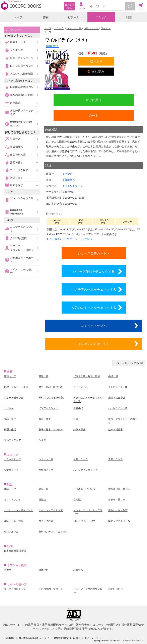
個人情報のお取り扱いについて (34, 638)
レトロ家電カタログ (22, 66)
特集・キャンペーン (22, 58)
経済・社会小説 (117, 398)
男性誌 (42, 500)
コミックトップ (12, 459)
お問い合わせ (116, 589)
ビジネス (73, 17)
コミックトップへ (94, 326)
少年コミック (81, 459)
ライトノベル (81, 387)
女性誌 (77, 500)
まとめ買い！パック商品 (22, 112)
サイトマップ (91, 638)
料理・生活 (10, 430)
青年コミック (116, 459)
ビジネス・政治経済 (84, 489)
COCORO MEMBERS (17, 212)
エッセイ (9, 408)
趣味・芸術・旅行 (14, 521)
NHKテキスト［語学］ (86, 521)
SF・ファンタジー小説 (51, 398)
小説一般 (113, 376)
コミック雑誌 (46, 521)
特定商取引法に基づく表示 (67, 638)
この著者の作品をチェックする (94, 289)
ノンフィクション (48, 408)
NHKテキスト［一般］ (120, 521)
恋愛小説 (78, 408)
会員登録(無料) (19, 238)
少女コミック (11, 470)
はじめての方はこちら (94, 344)
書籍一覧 (44, 376)
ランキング (17, 50)
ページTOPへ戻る (128, 363)
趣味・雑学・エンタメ (51, 430)
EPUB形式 (53, 239)
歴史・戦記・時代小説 (51, 387)
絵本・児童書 (116, 430)
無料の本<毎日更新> (22, 95)
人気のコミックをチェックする (94, 308)
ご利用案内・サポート (22, 260)
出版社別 (44, 570)
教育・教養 (45, 419)
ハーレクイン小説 (118, 408)
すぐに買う (94, 100)
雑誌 (129, 17)
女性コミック (46, 470)
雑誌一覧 (44, 489)
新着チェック (18, 42)
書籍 (46, 17)
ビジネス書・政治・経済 (87, 376)
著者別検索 (17, 147)
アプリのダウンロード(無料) (21, 248)
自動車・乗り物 (117, 500)
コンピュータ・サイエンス (18, 510)
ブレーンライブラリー (22, 200)
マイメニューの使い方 (22, 271)
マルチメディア (12, 440)
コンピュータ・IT (118, 387)
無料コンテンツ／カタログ (53, 532)
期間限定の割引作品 (22, 87)
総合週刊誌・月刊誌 (119, 489)
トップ (18, 17)
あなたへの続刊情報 (22, 74)
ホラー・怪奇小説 (14, 398)
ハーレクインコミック (85, 470)
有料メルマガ (11, 532)
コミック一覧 (46, 459)
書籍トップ (10, 376)
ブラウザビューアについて (77, 239)
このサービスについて (22, 228)
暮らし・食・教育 (118, 510)
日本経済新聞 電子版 (15, 551)
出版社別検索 (18, 155)
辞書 (76, 419)
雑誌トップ (10, 489)
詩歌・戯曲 (79, 430)
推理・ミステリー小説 (16, 387)
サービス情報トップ (15, 589)
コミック (101, 17)
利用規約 (10, 638)
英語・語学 (10, 419)
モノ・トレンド (12, 500)
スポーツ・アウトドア (51, 510)
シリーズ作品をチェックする (94, 271)
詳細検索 (15, 139)
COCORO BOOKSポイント (21, 124)
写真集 (42, 440)
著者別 (8, 570)
